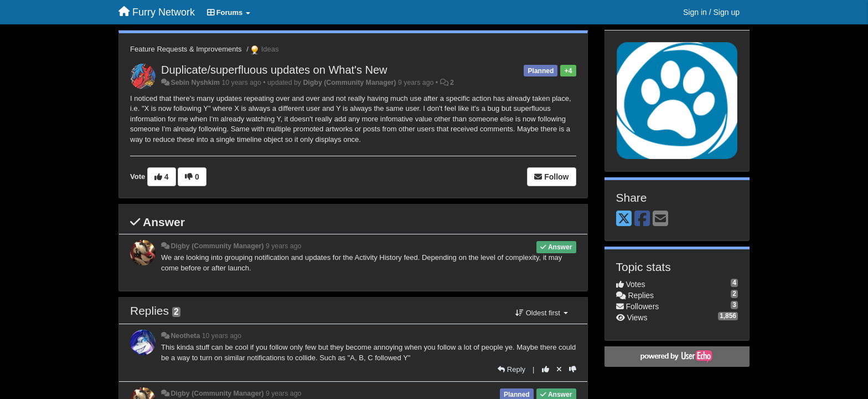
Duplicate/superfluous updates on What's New (274, 70)
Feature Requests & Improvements (186, 49)
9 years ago (284, 246)
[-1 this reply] (573, 369)
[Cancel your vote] (559, 369)
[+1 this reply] (546, 369)
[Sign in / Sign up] (711, 12)
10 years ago (222, 336)
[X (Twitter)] (624, 219)
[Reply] (512, 369)
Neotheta (185, 336)
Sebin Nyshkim (195, 83)
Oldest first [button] (541, 313)
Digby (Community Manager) (349, 83)
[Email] (660, 219)
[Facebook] (642, 219)
